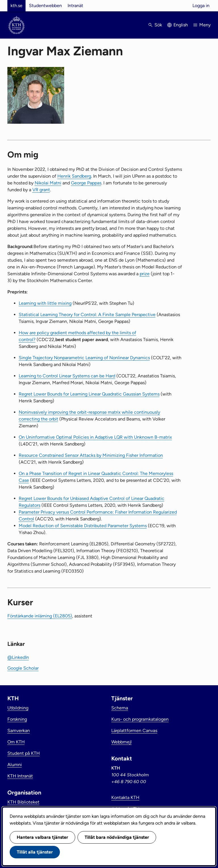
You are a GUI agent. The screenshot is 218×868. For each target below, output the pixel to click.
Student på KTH (24, 753)
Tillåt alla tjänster (35, 852)
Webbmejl (121, 742)
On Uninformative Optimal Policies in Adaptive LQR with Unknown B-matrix (95, 437)
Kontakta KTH (125, 797)
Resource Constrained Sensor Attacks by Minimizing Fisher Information (91, 455)
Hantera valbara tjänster (42, 837)
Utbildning (18, 708)
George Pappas (86, 183)
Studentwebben (45, 6)
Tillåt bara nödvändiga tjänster (117, 837)
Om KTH (16, 742)
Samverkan (19, 731)
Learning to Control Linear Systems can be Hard (67, 376)
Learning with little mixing (45, 303)
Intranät (75, 6)
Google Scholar (23, 668)
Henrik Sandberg (74, 176)
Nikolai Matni (48, 183)
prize (145, 274)
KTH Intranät (20, 776)
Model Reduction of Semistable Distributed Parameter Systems (83, 526)
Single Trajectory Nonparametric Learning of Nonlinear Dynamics (84, 358)
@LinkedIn (18, 657)
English (181, 25)
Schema (120, 708)
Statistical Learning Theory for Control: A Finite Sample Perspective (87, 315)
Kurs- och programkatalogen (140, 719)
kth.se (16, 6)
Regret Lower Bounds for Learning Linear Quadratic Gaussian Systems (89, 394)
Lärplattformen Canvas (134, 731)
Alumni (15, 765)
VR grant (41, 190)
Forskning (17, 719)
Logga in (201, 6)
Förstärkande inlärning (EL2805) (40, 616)
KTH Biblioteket (23, 802)
